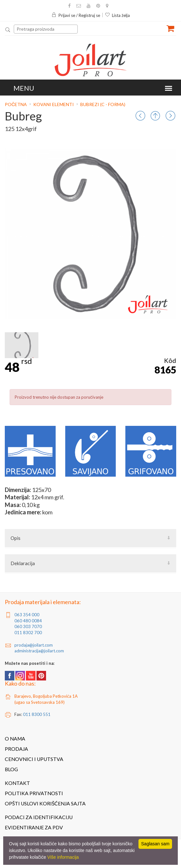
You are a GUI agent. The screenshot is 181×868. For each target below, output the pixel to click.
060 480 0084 (28, 621)
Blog (11, 769)
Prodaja (16, 749)
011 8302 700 (28, 633)
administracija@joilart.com (39, 651)
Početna (16, 104)
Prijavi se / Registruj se (76, 15)
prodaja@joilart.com (34, 645)
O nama (15, 739)
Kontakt (17, 783)
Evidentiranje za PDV (34, 827)
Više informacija (63, 857)
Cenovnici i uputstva (34, 759)
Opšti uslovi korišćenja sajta (45, 803)
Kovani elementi (54, 104)
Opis (16, 538)
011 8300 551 (37, 714)
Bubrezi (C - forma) (103, 104)
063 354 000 (27, 615)
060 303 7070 (28, 626)
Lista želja (117, 15)
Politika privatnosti (34, 793)
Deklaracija (23, 563)
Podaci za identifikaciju (39, 817)
